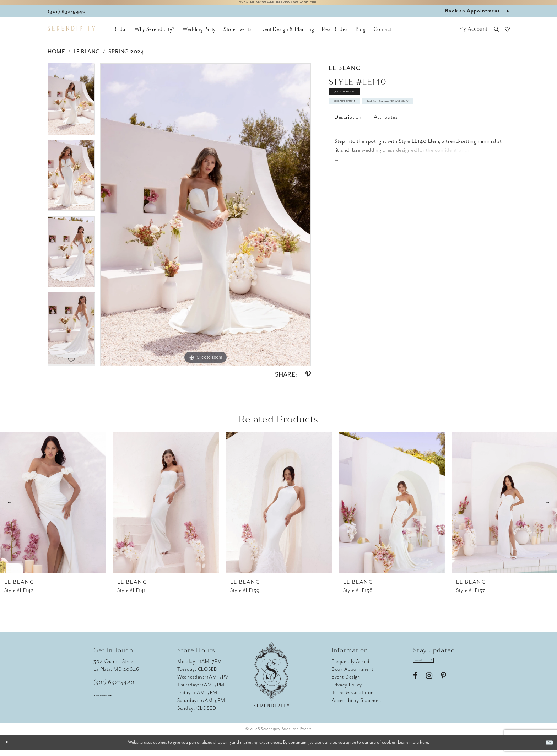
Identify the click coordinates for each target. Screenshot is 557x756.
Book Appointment (366, 125)
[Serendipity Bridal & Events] (71, 35)
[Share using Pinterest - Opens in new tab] (308, 381)
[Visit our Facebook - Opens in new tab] (415, 688)
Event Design (346, 683)
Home (56, 58)
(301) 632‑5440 (114, 688)
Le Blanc (87, 58)
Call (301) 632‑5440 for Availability (389, 146)
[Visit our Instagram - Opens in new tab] (429, 688)
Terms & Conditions (354, 699)
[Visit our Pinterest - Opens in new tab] (444, 688)
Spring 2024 (126, 58)
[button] (473, 36)
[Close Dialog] (11, 749)
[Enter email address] (437, 670)
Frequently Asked (351, 668)
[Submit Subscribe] (455, 670)
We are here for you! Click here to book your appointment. (278, 6)
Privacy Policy (347, 691)
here (424, 748)
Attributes (386, 166)
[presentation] (53, 509)
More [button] (341, 211)
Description (348, 166)
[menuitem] (120, 36)
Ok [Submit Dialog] (546, 749)
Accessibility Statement (357, 707)
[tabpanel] (71, 108)
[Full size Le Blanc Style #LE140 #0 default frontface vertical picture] (206, 221)
